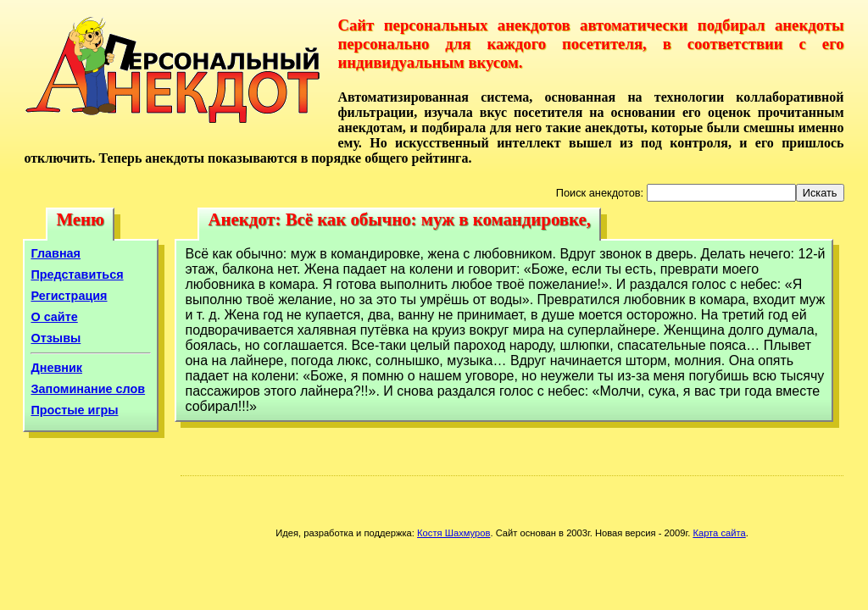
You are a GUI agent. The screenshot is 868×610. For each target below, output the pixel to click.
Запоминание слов (88, 389)
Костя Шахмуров (453, 533)
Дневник (56, 368)
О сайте (54, 317)
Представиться (77, 274)
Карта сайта (719, 533)
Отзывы (56, 338)
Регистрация (69, 296)
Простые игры (74, 410)
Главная (56, 253)
